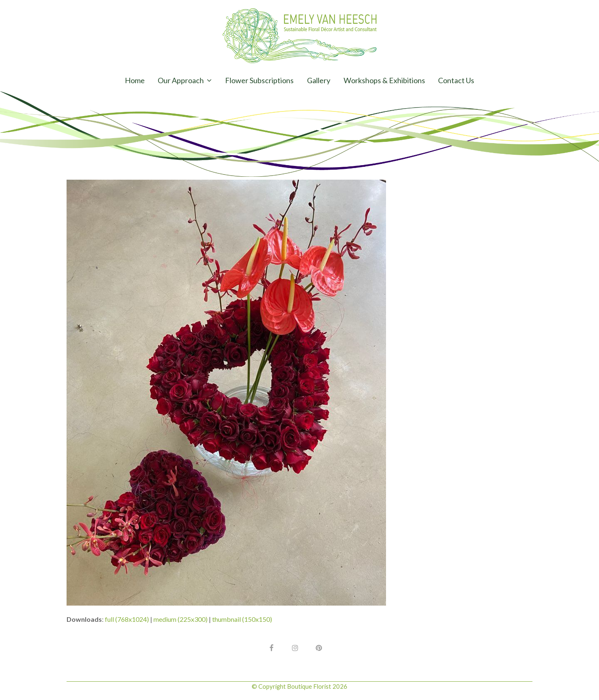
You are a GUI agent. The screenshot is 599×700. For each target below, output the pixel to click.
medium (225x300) (181, 619)
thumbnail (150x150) (242, 619)
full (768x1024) (127, 619)
